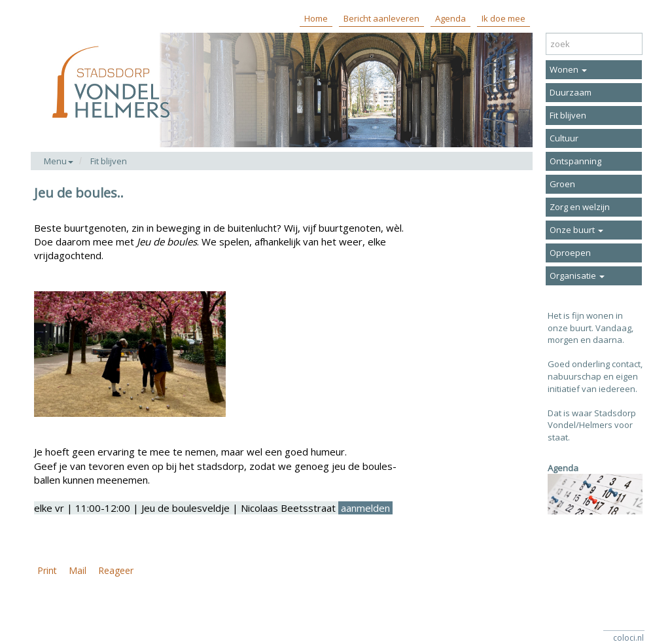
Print (47, 570)
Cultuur (564, 138)
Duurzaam (571, 92)
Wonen (568, 69)
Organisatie (577, 276)
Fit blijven (109, 161)
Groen (562, 184)
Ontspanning (575, 161)
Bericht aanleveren (381, 18)
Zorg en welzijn (580, 207)
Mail (78, 570)
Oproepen (570, 253)
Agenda (450, 18)
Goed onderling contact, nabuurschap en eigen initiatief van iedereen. (595, 376)
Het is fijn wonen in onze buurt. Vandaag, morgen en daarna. (591, 328)
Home (316, 18)
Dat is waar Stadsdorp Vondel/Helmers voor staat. (592, 425)
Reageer (116, 570)
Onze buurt (576, 230)
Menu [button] (59, 161)
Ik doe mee (503, 18)
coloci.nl (628, 638)
